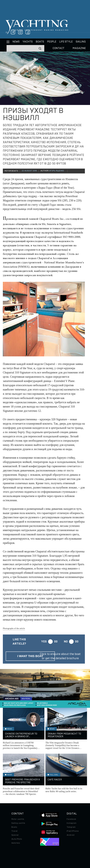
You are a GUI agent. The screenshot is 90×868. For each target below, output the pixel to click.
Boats (14, 827)
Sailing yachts (18, 823)
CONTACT (58, 48)
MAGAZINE (79, 48)
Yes (44, 642)
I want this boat (30, 656)
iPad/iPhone (73, 831)
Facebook (71, 819)
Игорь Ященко (57, 171)
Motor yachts (18, 819)
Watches (16, 843)
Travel (14, 831)
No (66, 642)
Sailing (81, 42)
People (52, 42)
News (16, 42)
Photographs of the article (14, 628)
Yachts (28, 42)
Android (70, 835)
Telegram (71, 827)
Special (15, 835)
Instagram (71, 823)
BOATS (40, 42)
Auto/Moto (17, 839)
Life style (66, 42)
